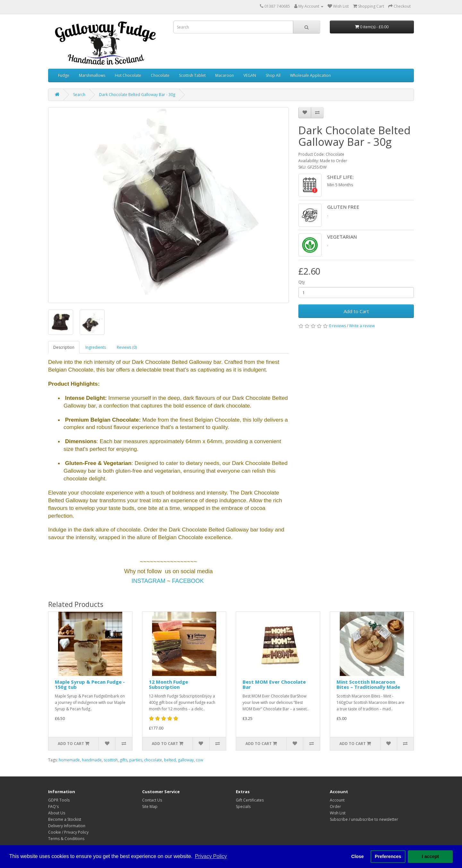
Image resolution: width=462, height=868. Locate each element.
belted (170, 760)
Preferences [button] (388, 856)
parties (136, 760)
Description (64, 347)
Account (337, 800)
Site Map (150, 807)
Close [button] (358, 856)
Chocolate (160, 75)
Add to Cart (356, 311)
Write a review (362, 326)
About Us (57, 813)
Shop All (273, 75)
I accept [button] (430, 856)
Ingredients (96, 347)
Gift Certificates (250, 800)
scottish (111, 760)
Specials (243, 807)
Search (79, 95)
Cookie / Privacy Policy (68, 832)
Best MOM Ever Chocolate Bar (274, 684)
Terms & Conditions (66, 839)
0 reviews (337, 326)
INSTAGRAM (149, 581)
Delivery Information (67, 826)
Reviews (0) (127, 347)
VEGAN (250, 75)
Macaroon (225, 75)
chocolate (153, 760)
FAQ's (53, 807)
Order (335, 807)
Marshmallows (92, 75)
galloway (186, 760)
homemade (69, 760)
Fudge (64, 75)
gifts (124, 760)
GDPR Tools (59, 800)
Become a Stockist (65, 819)
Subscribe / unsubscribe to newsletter (364, 819)
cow (199, 760)
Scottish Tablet (192, 75)
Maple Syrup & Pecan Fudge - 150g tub (90, 684)
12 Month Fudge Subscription (168, 684)
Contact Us (152, 800)
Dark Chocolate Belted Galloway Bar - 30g (137, 95)
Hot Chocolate (128, 75)
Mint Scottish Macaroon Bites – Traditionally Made (368, 684)
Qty (302, 282)
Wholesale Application (310, 75)
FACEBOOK (188, 581)
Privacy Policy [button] (211, 856)
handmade (92, 760)
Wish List (338, 813)
